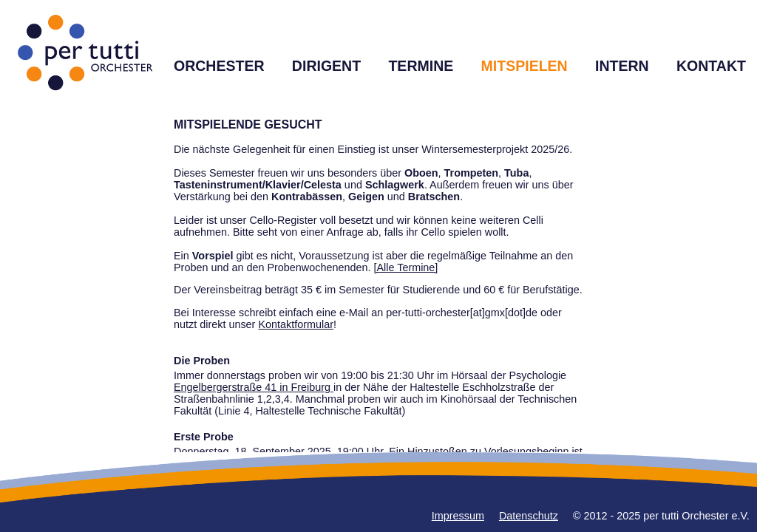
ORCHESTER (219, 66)
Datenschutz (529, 516)
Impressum (458, 516)
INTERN (622, 66)
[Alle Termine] (405, 267)
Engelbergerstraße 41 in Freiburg (254, 387)
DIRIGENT (326, 66)
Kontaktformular (296, 324)
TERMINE (421, 66)
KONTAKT (711, 66)
